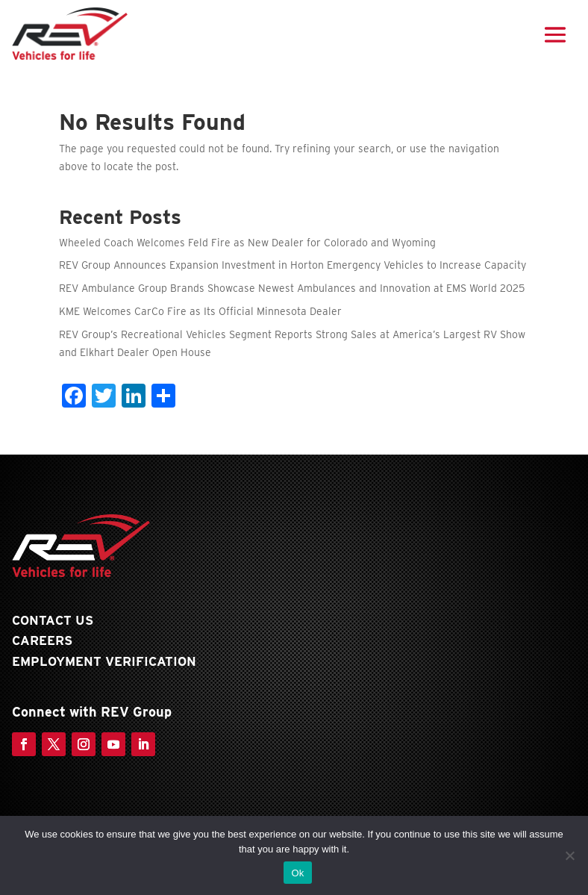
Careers (42, 640)
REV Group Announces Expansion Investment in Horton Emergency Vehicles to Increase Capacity (293, 265)
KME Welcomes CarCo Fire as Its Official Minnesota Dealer (200, 311)
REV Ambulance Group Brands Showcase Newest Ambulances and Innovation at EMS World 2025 (292, 288)
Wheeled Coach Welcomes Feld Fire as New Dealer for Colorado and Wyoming (247, 243)
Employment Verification (104, 661)
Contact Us (53, 620)
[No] (569, 855)
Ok (297, 873)
